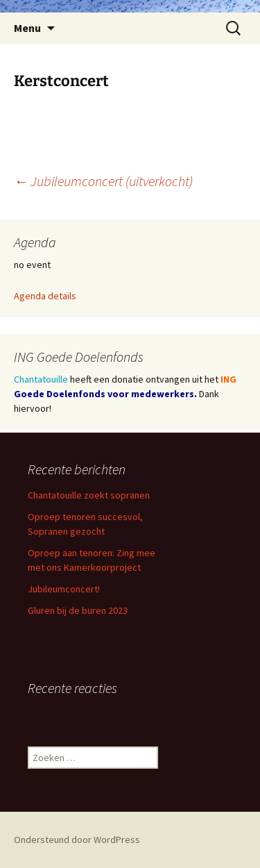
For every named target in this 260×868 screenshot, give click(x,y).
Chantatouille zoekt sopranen (89, 495)
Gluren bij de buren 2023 (78, 610)
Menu (27, 28)
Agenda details (45, 296)
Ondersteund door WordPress (77, 840)
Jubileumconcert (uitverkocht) (103, 181)
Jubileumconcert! (64, 589)
